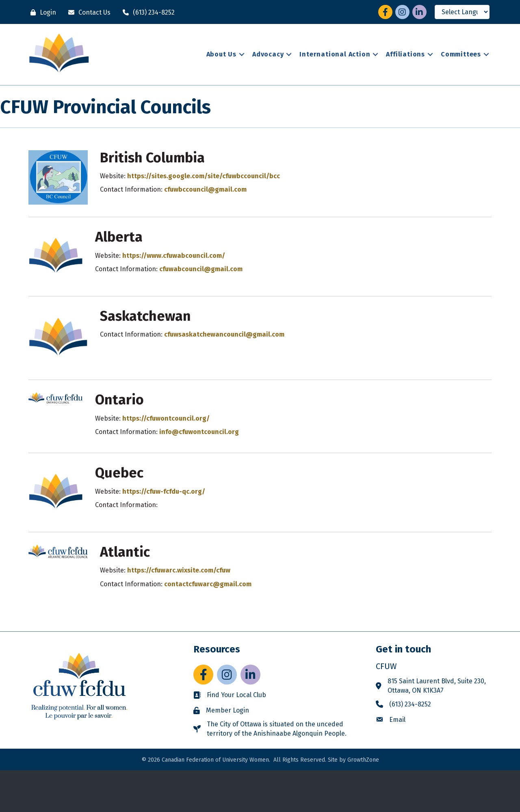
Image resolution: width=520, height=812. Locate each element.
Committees (461, 54)
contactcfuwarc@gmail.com (208, 584)
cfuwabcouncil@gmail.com (201, 269)
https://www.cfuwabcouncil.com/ (174, 256)
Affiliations (405, 54)
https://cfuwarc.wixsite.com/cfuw (179, 570)
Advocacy (268, 54)
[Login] (41, 12)
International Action (335, 54)
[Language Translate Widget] (462, 12)
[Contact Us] (87, 12)
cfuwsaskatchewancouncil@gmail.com (224, 334)
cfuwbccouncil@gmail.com (205, 189)
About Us (221, 54)
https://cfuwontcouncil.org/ (166, 418)
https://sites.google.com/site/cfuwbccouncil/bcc (204, 176)
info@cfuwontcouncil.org (199, 432)
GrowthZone (363, 760)
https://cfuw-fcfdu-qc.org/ (164, 491)
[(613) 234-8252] (147, 12)
